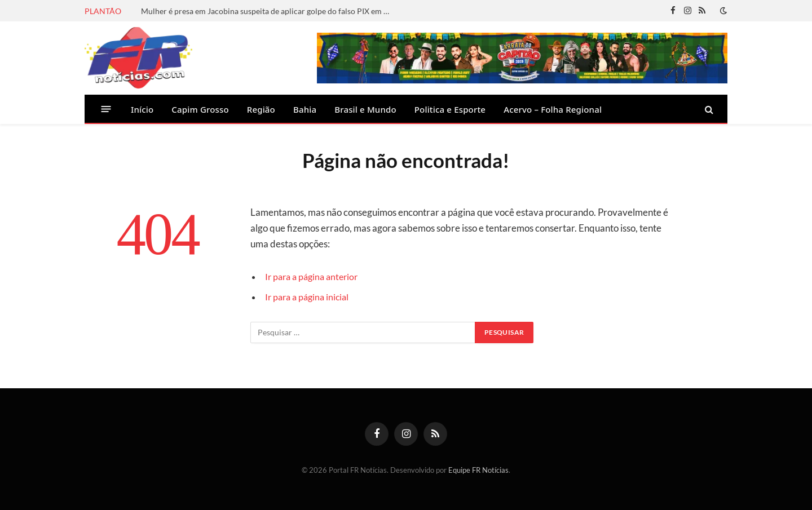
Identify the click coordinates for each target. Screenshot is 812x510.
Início (142, 109)
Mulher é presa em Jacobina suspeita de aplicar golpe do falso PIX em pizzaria (268, 11)
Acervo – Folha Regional (553, 109)
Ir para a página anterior (315, 277)
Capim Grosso (200, 109)
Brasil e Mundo (365, 109)
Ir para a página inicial (310, 297)
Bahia (305, 109)
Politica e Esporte (450, 109)
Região (261, 109)
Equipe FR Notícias (478, 470)
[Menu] (106, 109)
